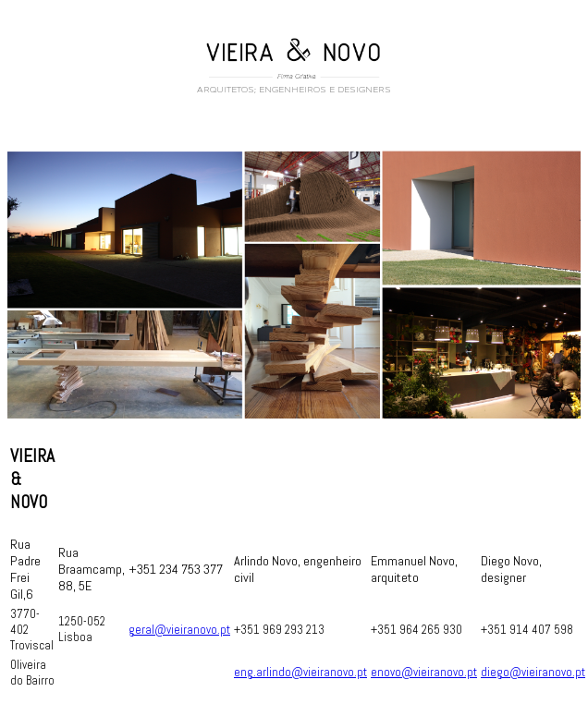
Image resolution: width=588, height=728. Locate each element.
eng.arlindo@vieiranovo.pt (300, 678)
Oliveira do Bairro (32, 678)
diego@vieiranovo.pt (533, 678)
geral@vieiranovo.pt (179, 635)
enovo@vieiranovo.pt (424, 678)
